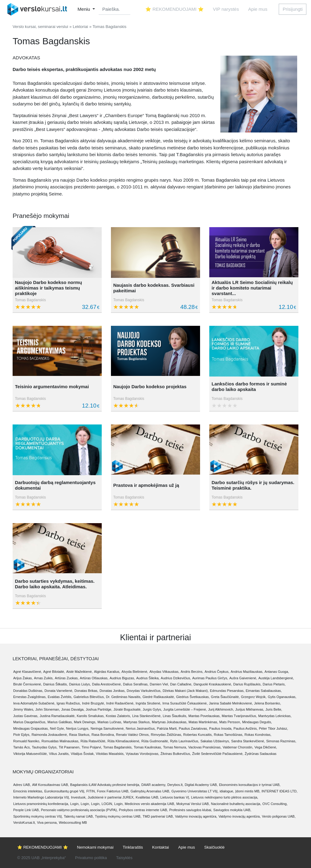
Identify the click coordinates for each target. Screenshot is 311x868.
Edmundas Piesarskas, (227, 691)
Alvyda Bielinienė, (135, 672)
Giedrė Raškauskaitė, (159, 697)
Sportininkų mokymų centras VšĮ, (38, 816)
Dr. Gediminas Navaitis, (124, 697)
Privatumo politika (91, 858)
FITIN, (91, 791)
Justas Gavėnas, (26, 716)
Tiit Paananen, (70, 747)
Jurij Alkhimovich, (221, 709)
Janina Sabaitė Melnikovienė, (231, 703)
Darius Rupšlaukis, (247, 684)
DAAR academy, (154, 785)
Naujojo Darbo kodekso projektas (150, 387)
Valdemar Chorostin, (238, 747)
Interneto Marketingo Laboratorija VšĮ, (41, 797)
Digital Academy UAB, (201, 785)
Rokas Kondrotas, (258, 735)
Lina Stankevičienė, (147, 716)
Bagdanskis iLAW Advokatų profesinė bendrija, (105, 785)
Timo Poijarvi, (92, 747)
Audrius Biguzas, (122, 678)
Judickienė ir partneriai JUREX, (111, 797)
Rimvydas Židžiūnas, (166, 735)
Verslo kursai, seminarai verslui (40, 27)
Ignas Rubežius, (69, 703)
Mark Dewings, (85, 722)
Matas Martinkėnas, (203, 722)
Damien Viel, (159, 684)
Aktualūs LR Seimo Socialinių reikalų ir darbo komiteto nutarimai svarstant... (252, 288)
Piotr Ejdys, (22, 735)
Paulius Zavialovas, (193, 728)
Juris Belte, (274, 709)
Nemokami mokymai (95, 847)
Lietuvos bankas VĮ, (175, 797)
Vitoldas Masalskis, (110, 754)
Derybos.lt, (175, 785)
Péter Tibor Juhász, (273, 728)
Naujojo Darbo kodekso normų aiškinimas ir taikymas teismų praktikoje (49, 288)
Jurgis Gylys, (152, 709)
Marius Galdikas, (60, 722)
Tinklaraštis (133, 847)
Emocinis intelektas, (28, 791)
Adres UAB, (22, 785)
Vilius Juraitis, (59, 754)
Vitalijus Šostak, (83, 754)
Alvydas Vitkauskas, (164, 672)
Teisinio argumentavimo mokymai (52, 387)
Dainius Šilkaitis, (56, 684)
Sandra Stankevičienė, (248, 741)
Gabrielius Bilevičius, (89, 697)
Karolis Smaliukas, (91, 716)
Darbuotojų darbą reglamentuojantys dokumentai (55, 485)
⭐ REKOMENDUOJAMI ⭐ (175, 9)
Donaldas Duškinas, (28, 691)
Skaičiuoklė (214, 847)
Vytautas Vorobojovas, (142, 754)
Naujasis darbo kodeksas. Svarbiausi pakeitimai (154, 288)
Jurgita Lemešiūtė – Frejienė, (185, 709)
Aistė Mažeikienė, (80, 672)
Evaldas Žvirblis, (60, 697)
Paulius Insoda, (221, 728)
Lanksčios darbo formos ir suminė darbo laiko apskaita (249, 387)
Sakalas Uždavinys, (215, 741)
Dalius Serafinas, (136, 684)
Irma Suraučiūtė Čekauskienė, (185, 703)
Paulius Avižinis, (246, 728)
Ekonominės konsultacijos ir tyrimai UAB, (250, 785)
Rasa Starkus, (80, 735)
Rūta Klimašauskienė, (124, 741)
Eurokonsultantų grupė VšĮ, (65, 791)
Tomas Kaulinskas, (148, 747)
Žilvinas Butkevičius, (176, 754)
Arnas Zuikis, (44, 678)
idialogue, (227, 791)
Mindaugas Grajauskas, (31, 728)
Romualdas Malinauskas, (60, 741)
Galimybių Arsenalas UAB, (150, 791)
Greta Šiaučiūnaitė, (225, 697)
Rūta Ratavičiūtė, (93, 741)
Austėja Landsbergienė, (276, 678)
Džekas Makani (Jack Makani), (186, 691)
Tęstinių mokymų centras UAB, (118, 816)
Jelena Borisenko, (268, 703)
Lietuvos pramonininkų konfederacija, (41, 804)
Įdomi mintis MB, (248, 791)
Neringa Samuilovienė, (108, 728)
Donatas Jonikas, (112, 691)
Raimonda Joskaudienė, (50, 735)
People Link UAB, (26, 810)
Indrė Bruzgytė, (94, 703)
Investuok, (79, 797)
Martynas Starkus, (137, 722)
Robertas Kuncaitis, (198, 735)
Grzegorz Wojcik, (254, 697)
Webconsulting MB (73, 823)
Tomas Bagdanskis (31, 300)
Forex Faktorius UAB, (113, 791)
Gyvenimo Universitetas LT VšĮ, (195, 791)
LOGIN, (107, 804)
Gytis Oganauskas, (282, 697)
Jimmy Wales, (24, 709)
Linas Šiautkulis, (175, 716)
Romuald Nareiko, (27, 741)
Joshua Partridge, (99, 709)
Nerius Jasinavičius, (141, 728)
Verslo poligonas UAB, (279, 816)
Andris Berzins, (192, 672)
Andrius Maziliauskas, (247, 672)
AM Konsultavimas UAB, (50, 785)
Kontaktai (161, 847)
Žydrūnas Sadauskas (260, 754)
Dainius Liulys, (80, 684)
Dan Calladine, (181, 684)
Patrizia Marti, (167, 728)
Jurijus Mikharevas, (250, 709)
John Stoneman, (48, 709)
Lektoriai (81, 27)
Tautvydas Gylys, (45, 747)
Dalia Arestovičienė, (107, 684)
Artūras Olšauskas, (94, 678)
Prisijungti (293, 9)
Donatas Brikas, (86, 691)
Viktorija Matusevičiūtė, (30, 754)
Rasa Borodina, (103, 735)
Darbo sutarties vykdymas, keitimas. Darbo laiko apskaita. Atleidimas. (55, 584)
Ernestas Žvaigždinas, (30, 697)
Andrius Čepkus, (217, 672)
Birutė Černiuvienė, (28, 684)
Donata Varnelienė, (59, 691)
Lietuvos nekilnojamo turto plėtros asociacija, (225, 797)
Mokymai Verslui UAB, (193, 804)
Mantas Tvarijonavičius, (240, 716)
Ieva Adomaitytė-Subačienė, (34, 703)
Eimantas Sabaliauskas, (264, 691)
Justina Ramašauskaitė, (58, 716)
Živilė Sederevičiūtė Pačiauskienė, (218, 754)
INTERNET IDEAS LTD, (280, 791)
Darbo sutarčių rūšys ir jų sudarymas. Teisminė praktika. (253, 485)
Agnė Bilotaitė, (54, 672)
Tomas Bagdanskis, (118, 747)
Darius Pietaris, (274, 684)
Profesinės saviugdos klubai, (191, 810)
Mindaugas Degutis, (257, 722)
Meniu (84, 9)
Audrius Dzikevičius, (176, 678)
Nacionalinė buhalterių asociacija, (236, 804)
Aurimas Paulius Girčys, (210, 678)
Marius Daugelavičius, (30, 722)
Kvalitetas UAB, (147, 797)
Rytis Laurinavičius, (185, 741)
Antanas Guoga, (277, 672)
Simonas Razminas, (281, 741)
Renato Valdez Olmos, (133, 735)
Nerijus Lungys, (78, 728)
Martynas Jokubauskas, (170, 722)
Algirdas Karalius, (107, 672)
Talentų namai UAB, (79, 816)
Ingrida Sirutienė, (148, 703)
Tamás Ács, (22, 747)
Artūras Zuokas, (67, 678)
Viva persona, (47, 823)
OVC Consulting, (275, 804)
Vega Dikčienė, (266, 747)
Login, (75, 804)
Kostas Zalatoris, (118, 716)
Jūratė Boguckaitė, (127, 709)
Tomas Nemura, (175, 747)
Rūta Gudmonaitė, (155, 741)
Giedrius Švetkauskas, (193, 697)
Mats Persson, (230, 722)
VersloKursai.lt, (24, 823)
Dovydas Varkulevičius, (144, 691)
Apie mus (258, 9)
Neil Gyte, (57, 728)
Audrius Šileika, (148, 678)
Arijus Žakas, (23, 678)
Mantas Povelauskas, (205, 716)
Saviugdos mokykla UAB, (232, 810)
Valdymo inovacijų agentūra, (196, 816)
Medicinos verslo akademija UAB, (150, 804)
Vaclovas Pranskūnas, (205, 747)
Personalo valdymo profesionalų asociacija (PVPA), (79, 810)
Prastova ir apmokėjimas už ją (146, 485)
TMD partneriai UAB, (158, 816)
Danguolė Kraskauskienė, (213, 684)
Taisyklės (124, 858)
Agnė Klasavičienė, (28, 672)
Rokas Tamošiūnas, (229, 735)
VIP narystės (226, 9)
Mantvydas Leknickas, (275, 716)
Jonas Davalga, (73, 709)
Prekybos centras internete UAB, (144, 810)
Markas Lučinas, (110, 722)
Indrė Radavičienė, (120, 703)
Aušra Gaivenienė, (243, 678)
